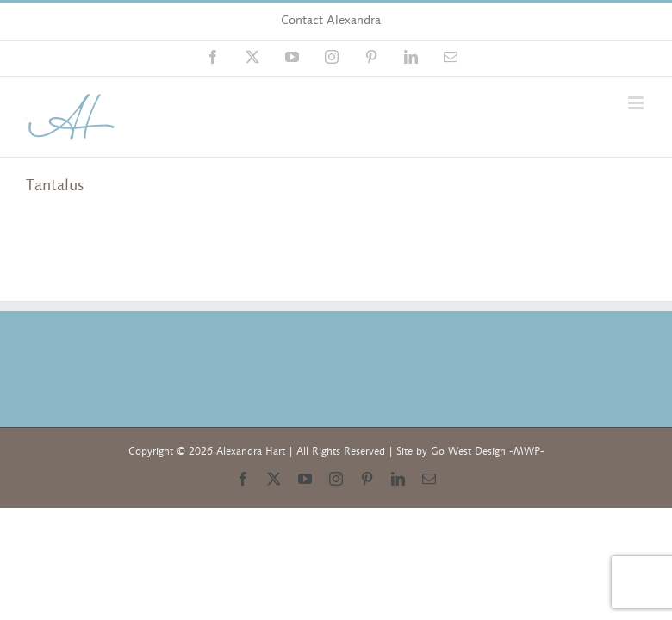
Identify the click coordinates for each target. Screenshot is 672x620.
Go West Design (468, 451)
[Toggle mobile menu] (637, 103)
